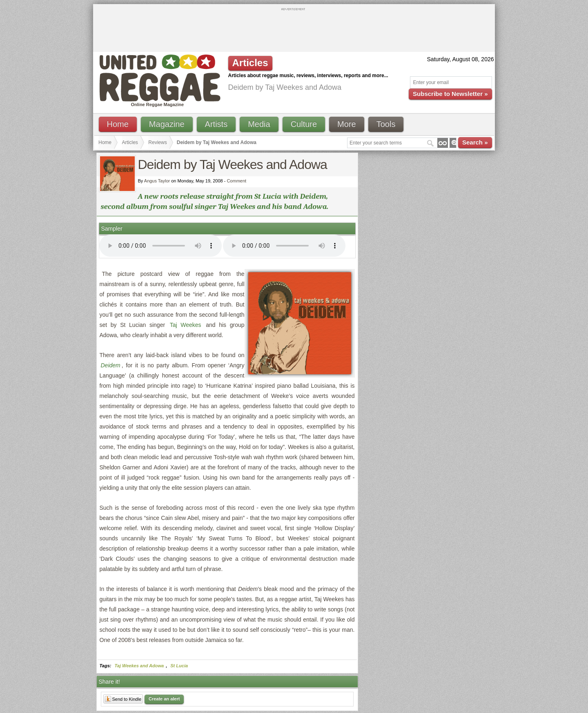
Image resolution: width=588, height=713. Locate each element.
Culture (304, 124)
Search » (475, 142)
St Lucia (179, 666)
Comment (236, 181)
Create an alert (164, 699)
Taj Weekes (186, 325)
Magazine (167, 124)
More (347, 124)
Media (259, 124)
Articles (130, 142)
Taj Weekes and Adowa (139, 666)
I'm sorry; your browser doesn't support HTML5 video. (160, 246)
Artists (216, 124)
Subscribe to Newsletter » (450, 94)
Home (118, 124)
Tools (386, 124)
